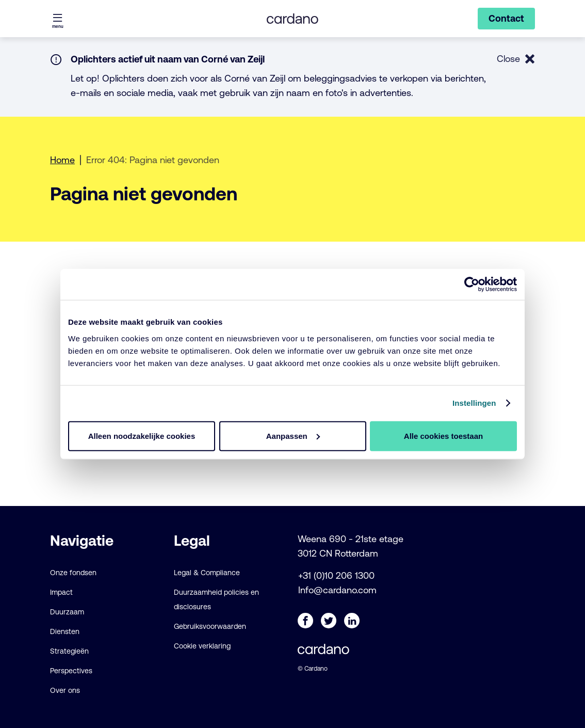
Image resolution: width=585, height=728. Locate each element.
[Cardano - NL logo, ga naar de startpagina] (293, 19)
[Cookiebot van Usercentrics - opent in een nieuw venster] (472, 284)
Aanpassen (293, 436)
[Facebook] (305, 621)
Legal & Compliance (207, 573)
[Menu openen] (58, 19)
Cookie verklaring (202, 646)
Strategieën (69, 651)
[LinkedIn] (352, 621)
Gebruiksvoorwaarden (210, 626)
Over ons (65, 690)
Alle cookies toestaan (443, 436)
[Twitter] (329, 621)
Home (62, 160)
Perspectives (71, 671)
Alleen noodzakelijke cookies (142, 436)
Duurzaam (67, 612)
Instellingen (474, 403)
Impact (61, 592)
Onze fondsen (73, 573)
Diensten (65, 631)
